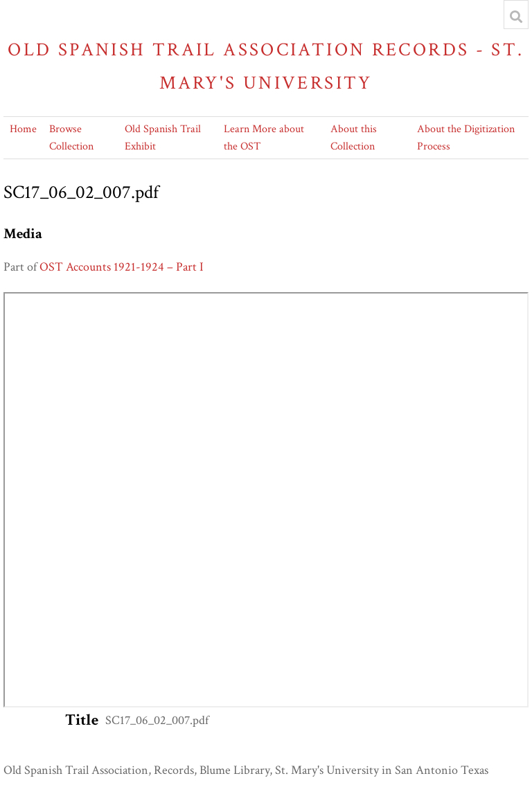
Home (23, 129)
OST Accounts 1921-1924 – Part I (122, 267)
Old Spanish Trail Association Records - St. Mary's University (266, 66)
